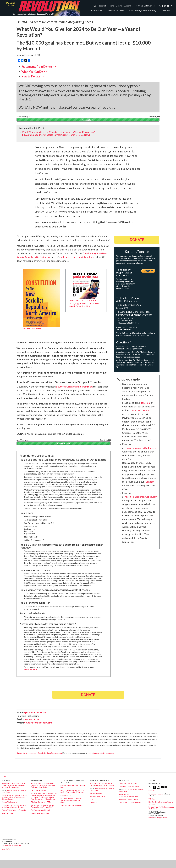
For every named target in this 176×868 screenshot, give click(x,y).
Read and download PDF (32, 328)
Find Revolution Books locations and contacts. (161, 803)
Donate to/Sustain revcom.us (50, 753)
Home (111, 6)
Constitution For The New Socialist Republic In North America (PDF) (43, 806)
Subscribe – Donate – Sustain (129, 800)
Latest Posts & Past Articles (128, 783)
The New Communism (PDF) (41, 802)
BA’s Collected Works (39, 790)
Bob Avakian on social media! (41, 810)
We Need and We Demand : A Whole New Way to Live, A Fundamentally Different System (14, 797)
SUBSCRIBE (94, 803)
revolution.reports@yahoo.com (101, 753)
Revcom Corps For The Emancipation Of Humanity (161, 808)
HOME (4, 776)
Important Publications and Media (72, 805)
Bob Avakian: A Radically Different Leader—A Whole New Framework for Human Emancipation (14, 785)
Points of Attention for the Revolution (14, 810)
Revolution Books (66, 795)
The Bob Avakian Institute (40, 813)
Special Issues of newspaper (129, 796)
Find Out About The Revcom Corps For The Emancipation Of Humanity (72, 791)
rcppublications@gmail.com (130, 349)
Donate (119, 6)
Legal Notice (6, 849)
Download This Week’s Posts (129, 787)
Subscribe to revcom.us (27, 753)
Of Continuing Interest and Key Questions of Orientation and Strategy (71, 800)
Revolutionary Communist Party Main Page (73, 786)
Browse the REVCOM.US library (130, 803)
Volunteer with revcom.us (99, 796)
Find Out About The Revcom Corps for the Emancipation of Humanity (14, 806)
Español (102, 6)
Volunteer (152, 799)
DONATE (93, 800)
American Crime (7, 813)
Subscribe (128, 6)
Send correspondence (156, 794)
